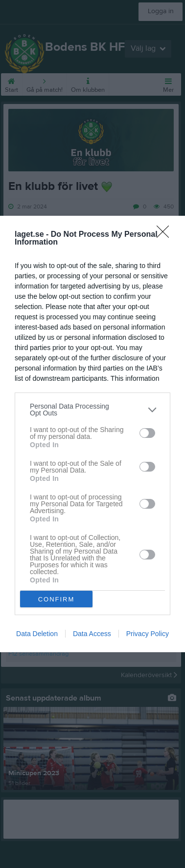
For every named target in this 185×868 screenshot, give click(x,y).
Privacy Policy (148, 634)
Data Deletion (37, 634)
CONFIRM (57, 599)
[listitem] (92, 410)
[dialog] (92, 434)
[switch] (147, 433)
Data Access (92, 634)
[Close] (166, 235)
